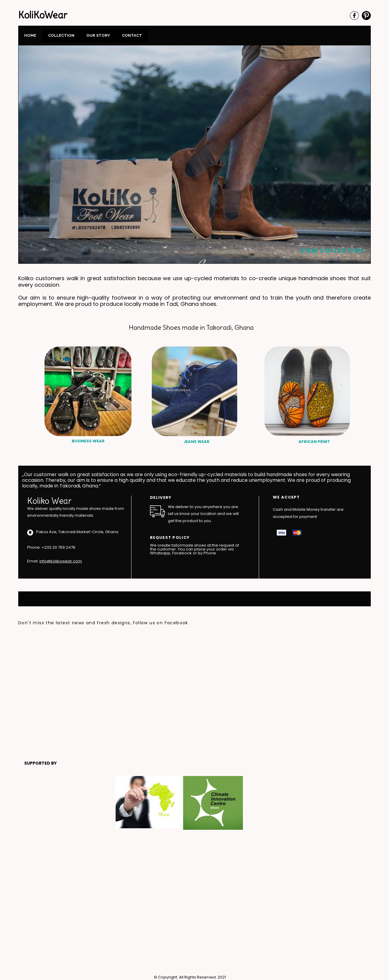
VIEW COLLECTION (332, 251)
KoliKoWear (43, 15)
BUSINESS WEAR (88, 441)
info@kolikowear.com (61, 561)
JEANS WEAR (196, 442)
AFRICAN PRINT (314, 442)
